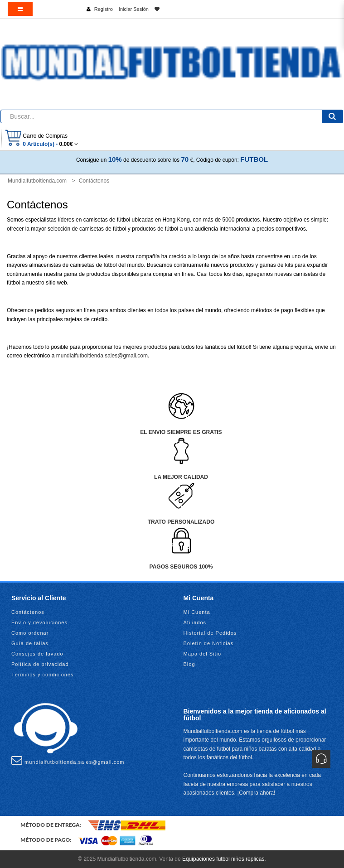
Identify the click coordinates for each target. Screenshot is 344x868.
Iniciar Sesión (134, 9)
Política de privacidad (40, 664)
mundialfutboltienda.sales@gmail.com (102, 356)
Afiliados (195, 622)
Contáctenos (28, 612)
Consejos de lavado (37, 654)
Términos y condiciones (43, 675)
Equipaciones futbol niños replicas (223, 859)
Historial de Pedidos (210, 633)
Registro (104, 9)
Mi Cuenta (197, 612)
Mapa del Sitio (203, 654)
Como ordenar (30, 633)
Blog (189, 664)
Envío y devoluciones (39, 622)
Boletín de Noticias (209, 643)
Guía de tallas (30, 643)
